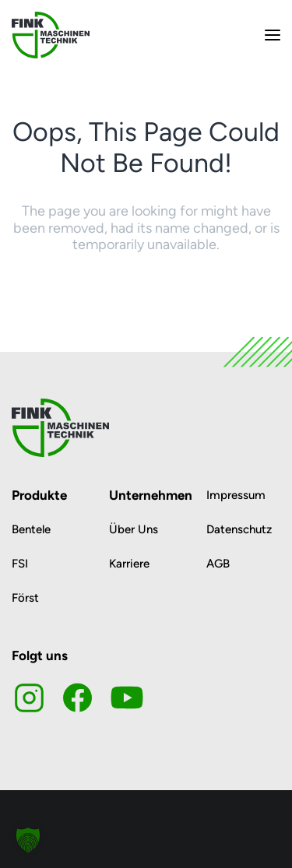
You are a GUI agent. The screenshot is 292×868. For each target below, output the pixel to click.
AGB (218, 564)
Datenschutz (239, 529)
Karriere (129, 564)
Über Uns (134, 529)
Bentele (31, 529)
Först (25, 598)
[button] (28, 840)
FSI (20, 564)
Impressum (236, 495)
